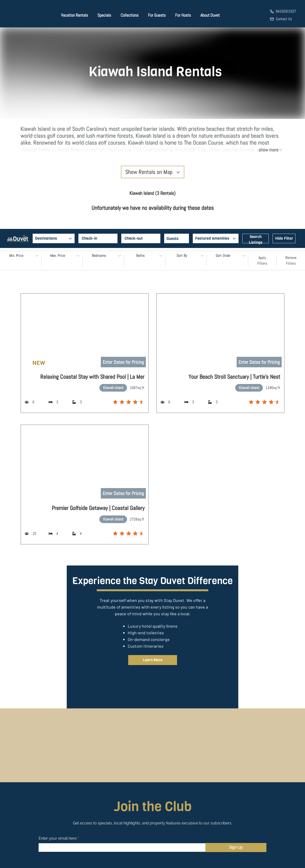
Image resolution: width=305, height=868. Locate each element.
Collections (130, 15)
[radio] (115, 402)
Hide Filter (284, 238)
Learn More (153, 660)
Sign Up (236, 847)
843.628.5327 (286, 11)
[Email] (122, 848)
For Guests (157, 15)
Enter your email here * (59, 838)
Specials (104, 15)
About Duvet (210, 15)
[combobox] (36, 238)
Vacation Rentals (74, 15)
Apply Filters (262, 260)
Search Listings (256, 239)
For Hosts (183, 15)
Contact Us (284, 19)
